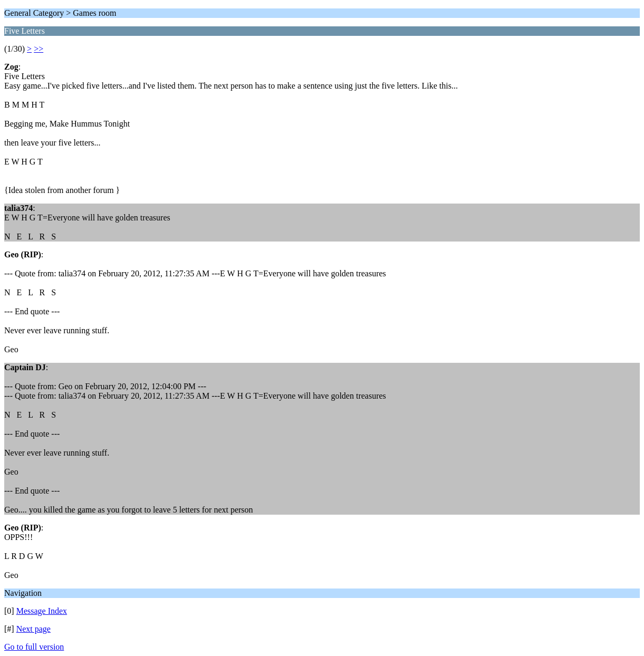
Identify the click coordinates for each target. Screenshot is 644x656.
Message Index (42, 611)
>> (39, 49)
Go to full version (34, 647)
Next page (33, 629)
